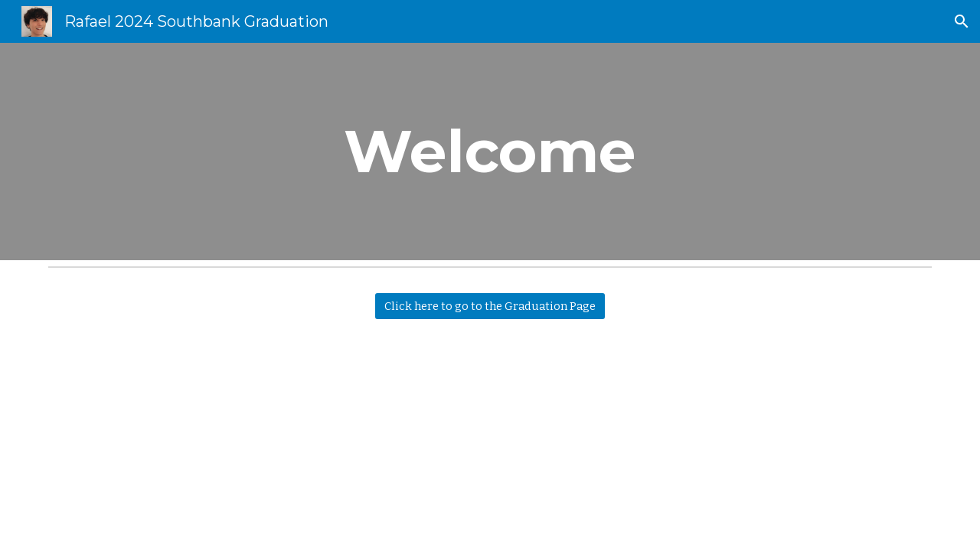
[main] (490, 152)
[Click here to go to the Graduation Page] (490, 306)
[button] (962, 21)
